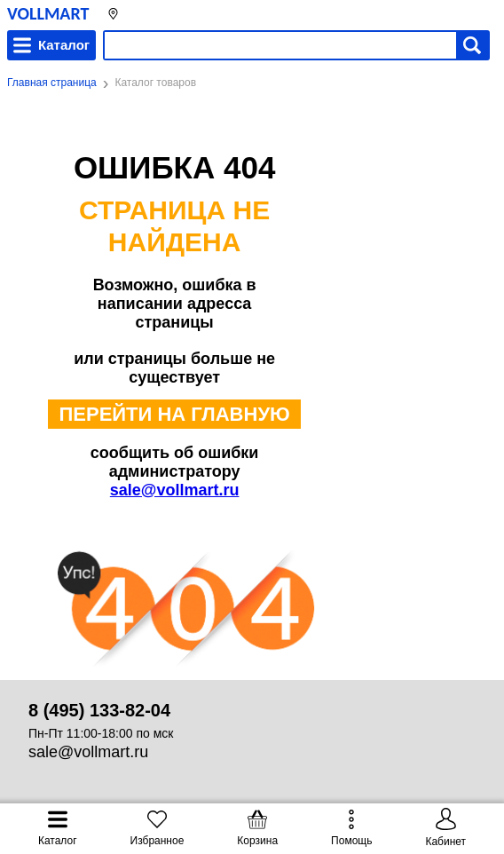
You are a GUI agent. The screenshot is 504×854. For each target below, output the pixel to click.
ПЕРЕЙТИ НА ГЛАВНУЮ (174, 414)
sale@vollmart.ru (175, 490)
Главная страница (52, 83)
